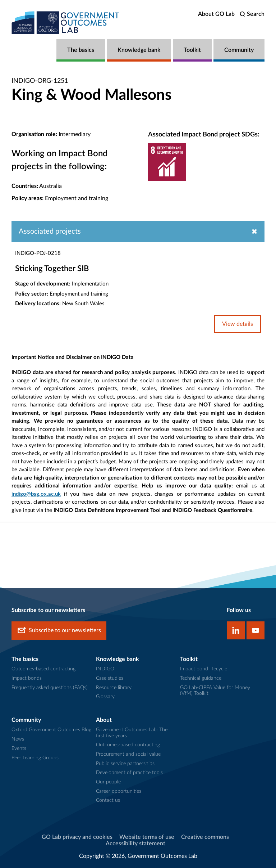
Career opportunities (119, 791)
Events (19, 748)
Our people (108, 782)
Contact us (108, 800)
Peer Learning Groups (35, 758)
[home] (65, 23)
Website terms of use (147, 837)
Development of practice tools (129, 773)
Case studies (110, 678)
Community (239, 50)
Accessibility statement (135, 844)
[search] (252, 14)
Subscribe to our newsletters (59, 631)
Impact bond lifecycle (204, 669)
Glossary (105, 697)
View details (238, 324)
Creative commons (205, 837)
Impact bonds (27, 678)
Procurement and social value (128, 754)
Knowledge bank (139, 50)
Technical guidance (201, 678)
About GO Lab (216, 14)
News (18, 739)
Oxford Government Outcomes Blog (51, 730)
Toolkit (192, 50)
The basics (81, 50)
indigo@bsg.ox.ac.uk (36, 494)
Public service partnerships (125, 764)
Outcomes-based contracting (43, 669)
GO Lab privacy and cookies (77, 837)
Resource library (114, 688)
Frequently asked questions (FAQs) (50, 688)
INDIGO (105, 669)
